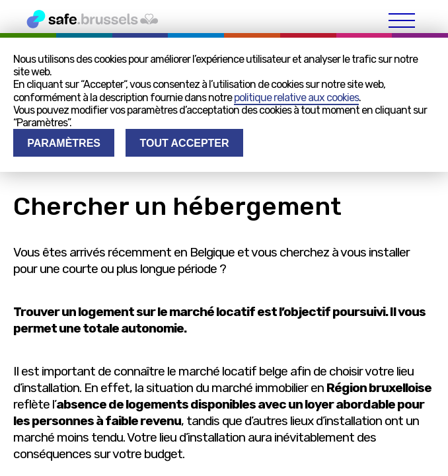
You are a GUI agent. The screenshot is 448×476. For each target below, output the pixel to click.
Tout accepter (184, 143)
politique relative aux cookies (296, 98)
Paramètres (64, 143)
